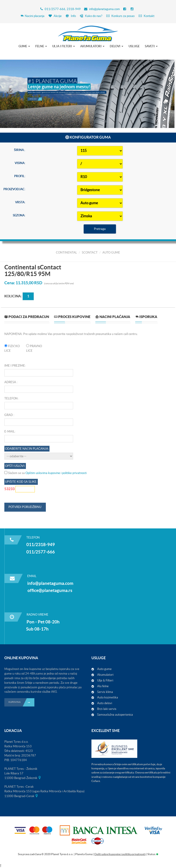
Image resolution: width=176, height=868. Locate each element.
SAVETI (151, 46)
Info (71, 16)
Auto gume (104, 669)
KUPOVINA (21, 702)
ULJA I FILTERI (64, 46)
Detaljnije (36, 98)
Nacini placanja (32, 16)
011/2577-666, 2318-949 (63, 9)
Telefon (11, 644)
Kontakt (147, 16)
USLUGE (134, 46)
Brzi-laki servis (107, 709)
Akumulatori (105, 675)
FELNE (41, 46)
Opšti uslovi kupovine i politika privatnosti (120, 854)
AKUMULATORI (92, 46)
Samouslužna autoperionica (115, 715)
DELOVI (117, 46)
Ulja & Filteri (105, 680)
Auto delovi (105, 703)
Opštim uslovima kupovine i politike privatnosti (56, 719)
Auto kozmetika (108, 697)
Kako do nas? (91, 16)
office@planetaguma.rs (50, 590)
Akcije (55, 16)
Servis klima (105, 692)
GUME (24, 46)
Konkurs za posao (120, 16)
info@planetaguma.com (104, 9)
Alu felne (103, 686)
